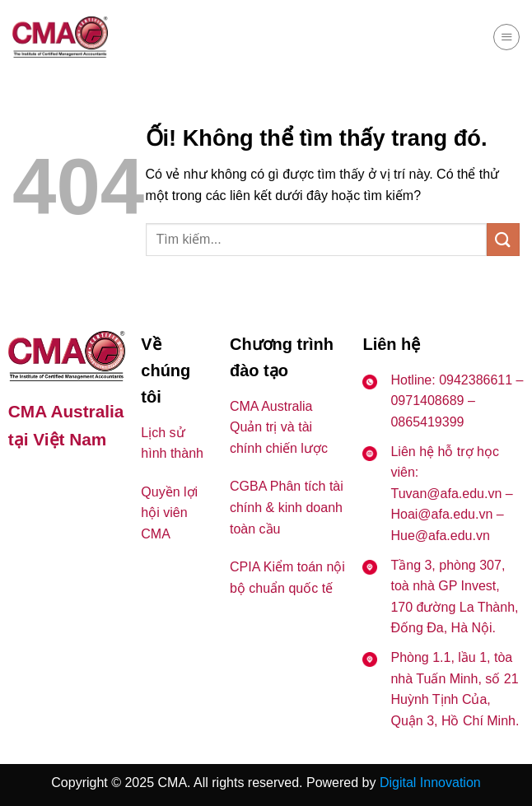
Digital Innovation (430, 783)
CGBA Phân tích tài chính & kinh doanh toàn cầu (287, 507)
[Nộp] (503, 239)
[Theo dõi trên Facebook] (23, 484)
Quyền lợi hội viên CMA (169, 513)
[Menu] (506, 37)
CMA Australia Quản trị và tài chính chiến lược (279, 427)
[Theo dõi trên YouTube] (64, 484)
